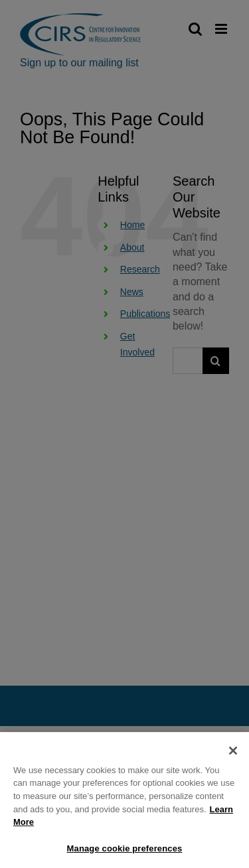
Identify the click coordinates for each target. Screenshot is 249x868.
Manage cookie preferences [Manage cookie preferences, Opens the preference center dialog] (125, 852)
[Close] (233, 755)
